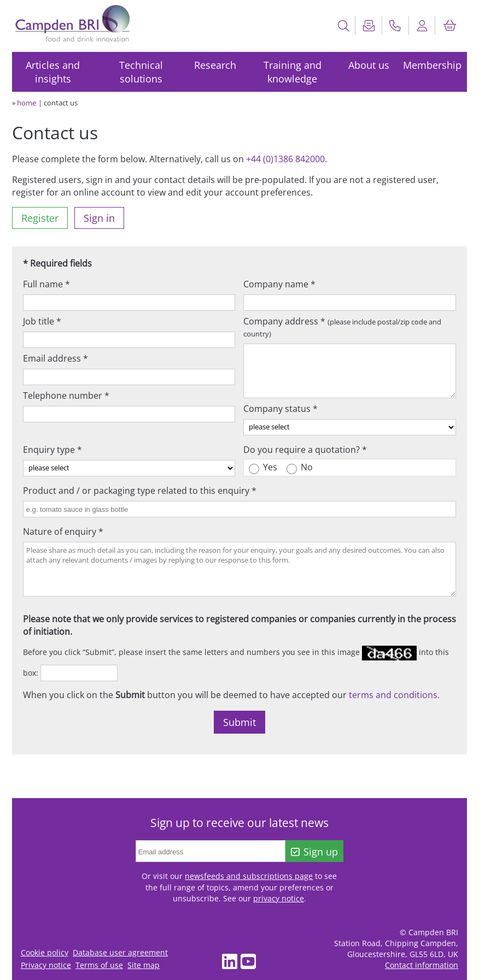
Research (215, 65)
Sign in (99, 218)
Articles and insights (53, 72)
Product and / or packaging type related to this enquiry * (140, 491)
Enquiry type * (52, 450)
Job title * (42, 321)
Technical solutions (141, 72)
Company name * (279, 284)
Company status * (281, 409)
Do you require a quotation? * (305, 450)
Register (40, 218)
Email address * (56, 358)
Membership (432, 65)
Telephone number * (66, 395)
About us (369, 65)
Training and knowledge (293, 72)
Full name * (46, 284)
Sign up (315, 852)
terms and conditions (393, 695)
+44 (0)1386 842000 (285, 159)
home (27, 103)
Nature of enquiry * (63, 532)
